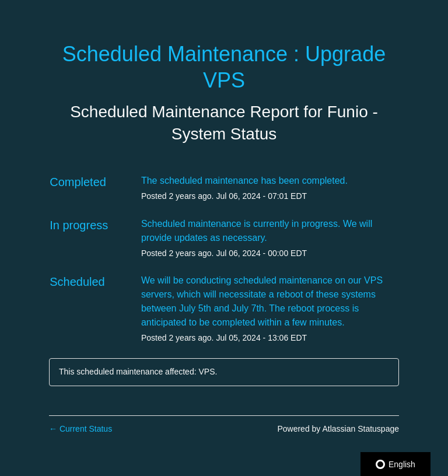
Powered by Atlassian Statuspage (338, 429)
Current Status (80, 429)
